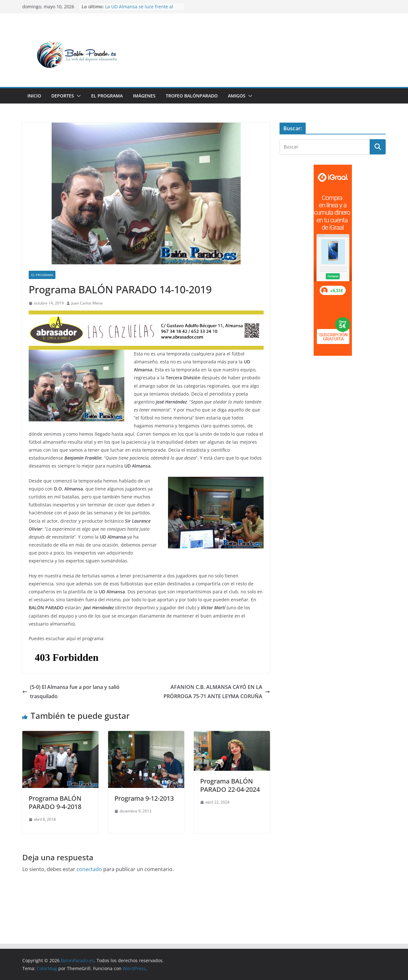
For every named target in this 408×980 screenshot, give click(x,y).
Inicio (34, 96)
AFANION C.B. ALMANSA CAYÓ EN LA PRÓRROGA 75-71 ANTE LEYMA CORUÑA (217, 692)
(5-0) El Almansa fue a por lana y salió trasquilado (71, 692)
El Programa (107, 96)
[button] (77, 96)
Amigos (237, 96)
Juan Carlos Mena (87, 303)
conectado (89, 869)
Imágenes (144, 96)
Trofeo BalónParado (192, 96)
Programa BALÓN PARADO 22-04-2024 (230, 785)
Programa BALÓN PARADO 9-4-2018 (55, 802)
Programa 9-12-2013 (144, 798)
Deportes (63, 96)
